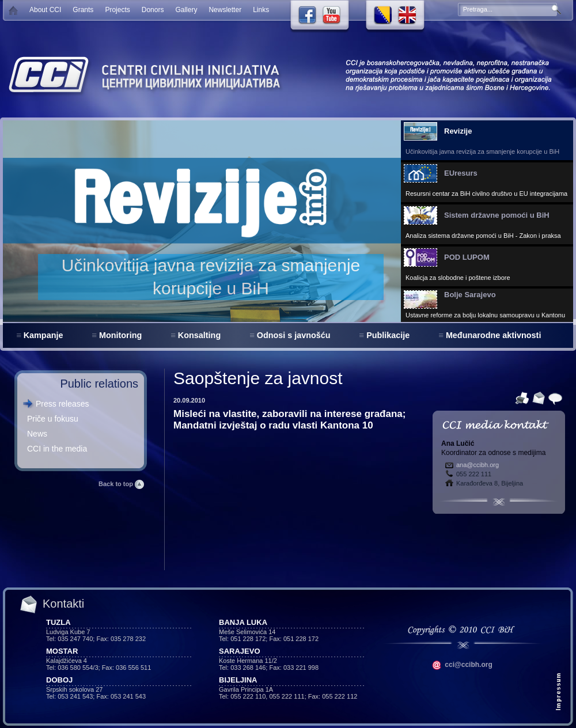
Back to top (121, 484)
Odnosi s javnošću (294, 335)
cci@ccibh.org (462, 665)
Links (261, 10)
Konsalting (199, 335)
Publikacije (388, 335)
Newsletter (225, 10)
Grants (83, 10)
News (37, 434)
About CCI (45, 10)
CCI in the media (57, 449)
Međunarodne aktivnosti (494, 335)
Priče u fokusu (53, 419)
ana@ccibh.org (478, 465)
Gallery (186, 10)
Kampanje (43, 335)
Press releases (62, 404)
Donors (153, 10)
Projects (117, 10)
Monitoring (120, 335)
